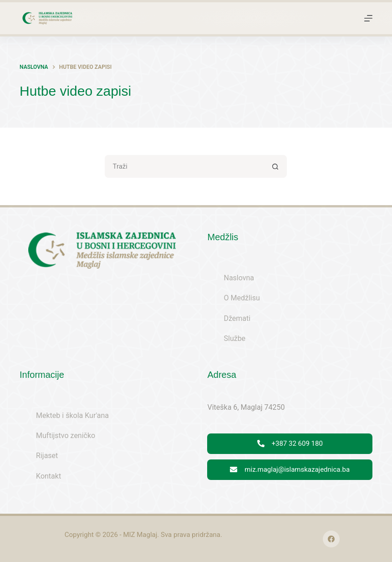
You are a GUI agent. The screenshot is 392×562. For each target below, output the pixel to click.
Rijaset (47, 456)
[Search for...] (184, 166)
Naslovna (239, 278)
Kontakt (48, 476)
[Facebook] (331, 539)
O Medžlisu (242, 298)
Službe (234, 338)
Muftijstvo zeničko (66, 436)
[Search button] (275, 166)
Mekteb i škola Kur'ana (72, 415)
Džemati (237, 318)
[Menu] (368, 18)
